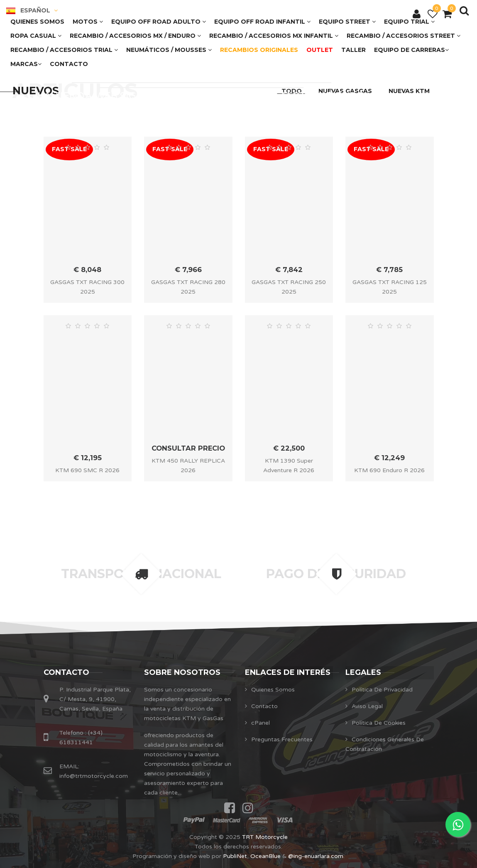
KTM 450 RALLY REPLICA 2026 (188, 466)
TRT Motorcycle (265, 837)
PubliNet (235, 856)
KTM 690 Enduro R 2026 (389, 470)
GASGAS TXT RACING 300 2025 (87, 287)
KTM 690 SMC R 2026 (87, 470)
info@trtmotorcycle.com (94, 776)
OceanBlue (265, 856)
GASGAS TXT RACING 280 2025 (188, 287)
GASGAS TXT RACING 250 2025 (289, 287)
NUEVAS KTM (409, 91)
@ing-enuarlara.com (316, 856)
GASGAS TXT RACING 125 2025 (390, 287)
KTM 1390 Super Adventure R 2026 (289, 466)
